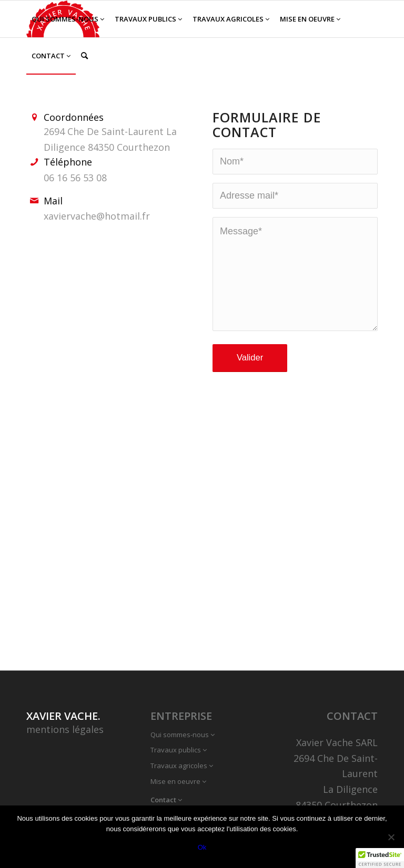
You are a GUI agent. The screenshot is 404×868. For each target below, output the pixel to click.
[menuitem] (68, 19)
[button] (380, 858)
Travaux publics (179, 750)
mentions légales (65, 729)
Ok (202, 847)
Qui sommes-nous (183, 735)
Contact (166, 800)
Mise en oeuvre (178, 781)
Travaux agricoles (182, 766)
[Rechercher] (84, 56)
